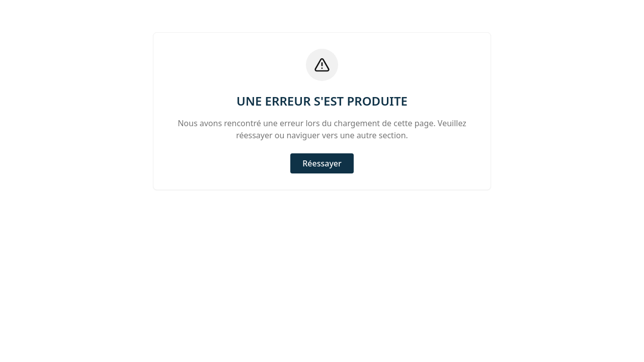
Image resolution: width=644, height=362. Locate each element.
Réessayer (322, 163)
